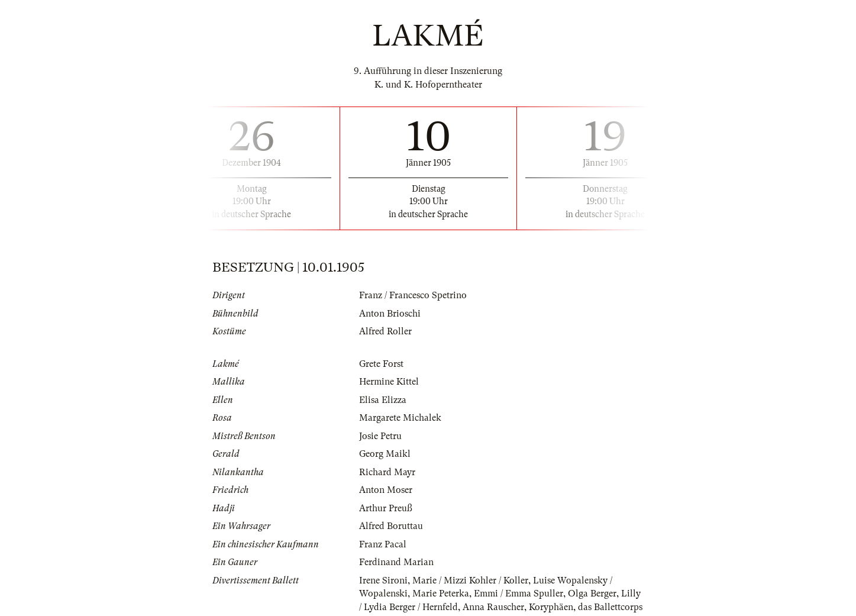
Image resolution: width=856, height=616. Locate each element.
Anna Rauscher (493, 607)
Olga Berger (592, 594)
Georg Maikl (385, 454)
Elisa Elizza (383, 400)
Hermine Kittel (389, 382)
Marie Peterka (441, 594)
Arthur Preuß (386, 508)
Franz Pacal (383, 544)
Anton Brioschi (390, 314)
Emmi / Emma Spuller (519, 594)
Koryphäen (551, 607)
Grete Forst (381, 364)
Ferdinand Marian (396, 562)
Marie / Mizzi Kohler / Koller (470, 580)
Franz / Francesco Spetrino (413, 295)
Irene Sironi (383, 580)
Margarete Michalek (400, 418)
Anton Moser (386, 490)
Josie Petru (380, 436)
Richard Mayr (387, 472)
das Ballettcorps (610, 607)
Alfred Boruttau (391, 526)
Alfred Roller (385, 331)
